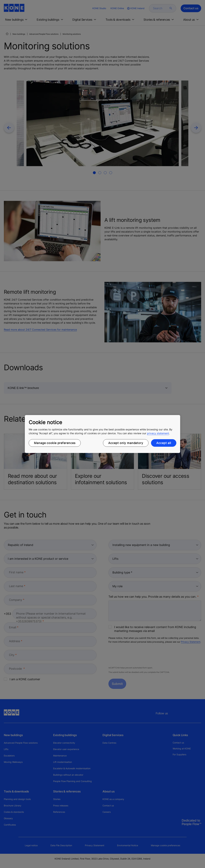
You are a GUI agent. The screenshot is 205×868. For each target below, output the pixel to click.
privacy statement (158, 433)
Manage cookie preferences (55, 443)
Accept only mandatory (126, 443)
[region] (102, 434)
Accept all (164, 443)
